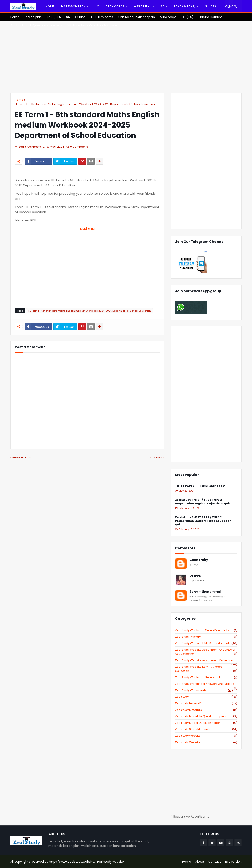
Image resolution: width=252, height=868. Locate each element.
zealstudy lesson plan (206, 703)
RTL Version (233, 862)
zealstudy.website (206, 742)
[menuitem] (50, 6)
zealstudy (206, 697)
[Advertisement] (126, 57)
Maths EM (87, 228)
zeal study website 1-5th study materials (206, 643)
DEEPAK (195, 576)
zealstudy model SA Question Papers (206, 716)
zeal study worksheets (204, 690)
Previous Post (22, 458)
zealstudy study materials (206, 729)
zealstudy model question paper (206, 723)
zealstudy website (206, 736)
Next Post (156, 458)
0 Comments (79, 147)
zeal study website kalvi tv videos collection (206, 669)
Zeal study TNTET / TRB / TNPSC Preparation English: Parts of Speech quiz (203, 521)
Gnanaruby (199, 560)
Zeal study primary (206, 637)
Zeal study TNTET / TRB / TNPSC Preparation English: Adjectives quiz (203, 502)
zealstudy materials (206, 710)
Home (19, 100)
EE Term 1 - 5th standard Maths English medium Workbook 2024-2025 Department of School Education (85, 104)
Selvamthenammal (205, 592)
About (200, 862)
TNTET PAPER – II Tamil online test (200, 486)
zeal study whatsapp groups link (206, 678)
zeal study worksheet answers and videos (206, 684)
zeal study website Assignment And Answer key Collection (206, 652)
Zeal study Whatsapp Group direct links (206, 630)
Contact (215, 862)
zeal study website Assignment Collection (206, 660)
